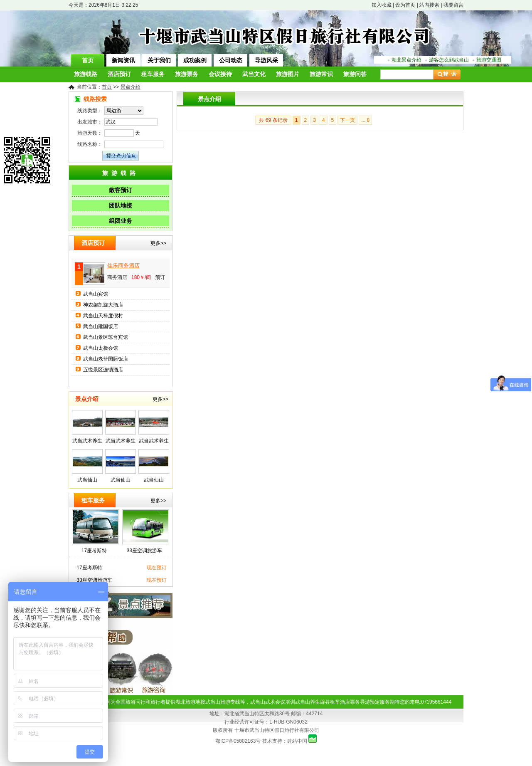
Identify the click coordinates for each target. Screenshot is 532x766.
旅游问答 (355, 74)
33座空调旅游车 (144, 551)
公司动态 (231, 60)
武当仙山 (87, 480)
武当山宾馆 (96, 294)
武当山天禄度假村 (103, 316)
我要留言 (453, 5)
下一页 (347, 120)
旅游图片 (288, 74)
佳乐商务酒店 (123, 266)
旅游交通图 (489, 60)
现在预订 (157, 568)
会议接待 (220, 74)
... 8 (365, 120)
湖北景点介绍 (406, 60)
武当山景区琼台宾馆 (106, 337)
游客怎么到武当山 (449, 60)
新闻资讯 (123, 60)
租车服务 (153, 74)
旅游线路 (86, 74)
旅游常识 (321, 74)
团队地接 (121, 205)
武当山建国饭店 (101, 326)
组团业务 (121, 221)
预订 (160, 277)
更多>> (158, 243)
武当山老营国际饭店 (106, 359)
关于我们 (159, 60)
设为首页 (405, 5)
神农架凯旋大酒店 (103, 305)
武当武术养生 (87, 441)
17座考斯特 (94, 551)
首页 (88, 60)
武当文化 (254, 74)
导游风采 (266, 60)
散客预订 (121, 190)
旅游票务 (187, 74)
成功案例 (195, 60)
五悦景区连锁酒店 (103, 370)
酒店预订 (119, 74)
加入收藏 (382, 5)
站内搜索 (429, 5)
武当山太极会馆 (101, 348)
